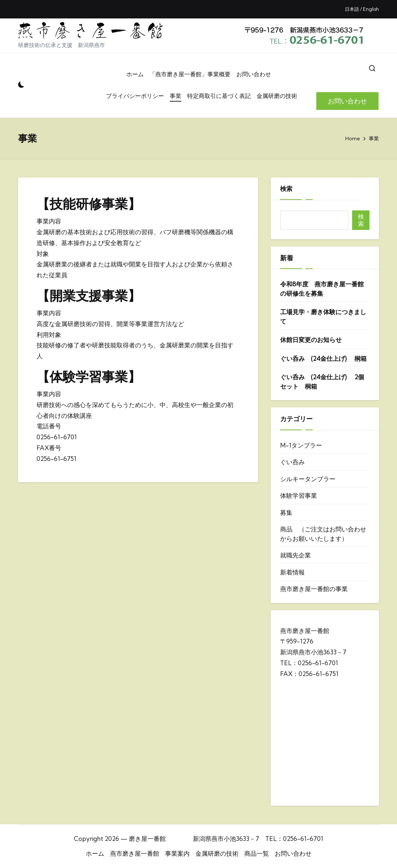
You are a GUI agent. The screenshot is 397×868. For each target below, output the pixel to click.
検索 (286, 189)
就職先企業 (295, 555)
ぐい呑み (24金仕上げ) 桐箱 (323, 358)
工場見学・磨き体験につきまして (323, 317)
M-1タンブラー (301, 445)
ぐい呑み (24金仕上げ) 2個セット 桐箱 (322, 382)
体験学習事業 (299, 495)
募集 (286, 512)
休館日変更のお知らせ (311, 340)
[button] (347, 101)
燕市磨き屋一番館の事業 (314, 589)
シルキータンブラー (308, 479)
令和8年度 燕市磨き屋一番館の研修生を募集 (322, 289)
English (371, 9)
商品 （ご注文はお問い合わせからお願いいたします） (323, 534)
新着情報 (292, 572)
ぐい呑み (292, 462)
